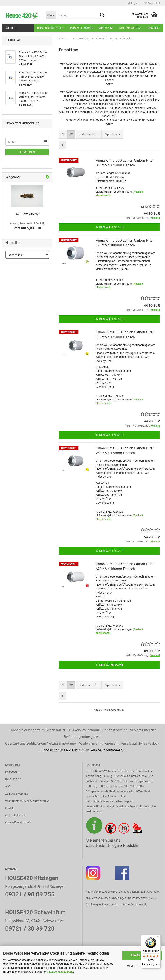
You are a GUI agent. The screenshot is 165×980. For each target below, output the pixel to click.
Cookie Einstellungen (18, 822)
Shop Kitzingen (81, 28)
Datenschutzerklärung (60, 972)
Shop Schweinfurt (50, 28)
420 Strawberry (27, 214)
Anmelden (27, 152)
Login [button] (133, 3)
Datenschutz (13, 779)
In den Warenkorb (109, 227)
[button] (63, 134)
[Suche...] (51, 15)
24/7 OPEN (105, 28)
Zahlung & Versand (17, 794)
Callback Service (15, 815)
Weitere (11, 28)
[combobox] (89, 134)
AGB (8, 786)
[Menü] (158, 938)
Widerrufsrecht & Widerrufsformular (27, 801)
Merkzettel (152, 3)
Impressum (12, 772)
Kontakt (154, 28)
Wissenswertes (130, 28)
